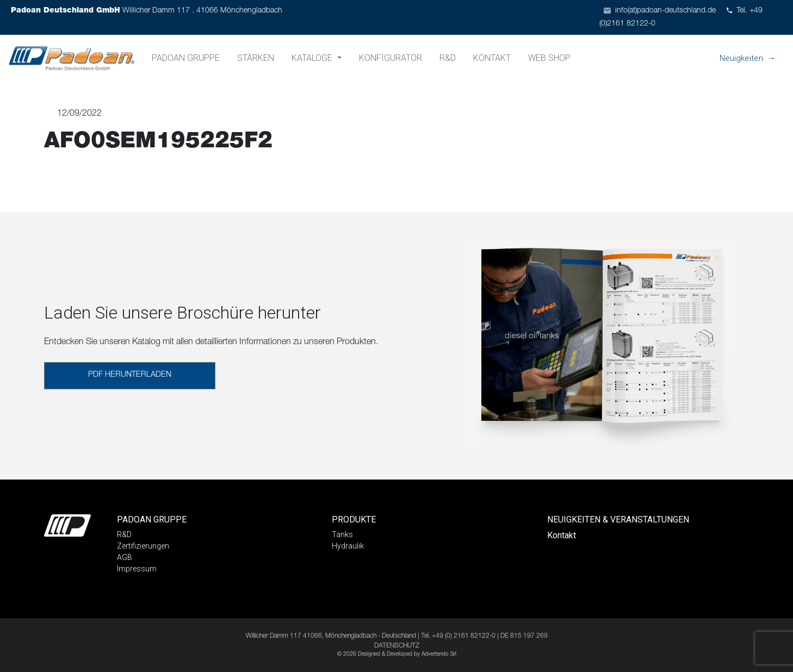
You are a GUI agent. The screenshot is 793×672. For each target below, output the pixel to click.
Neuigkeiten (741, 58)
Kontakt (492, 58)
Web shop (549, 58)
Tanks (342, 534)
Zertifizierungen (143, 546)
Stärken (256, 58)
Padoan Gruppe (186, 58)
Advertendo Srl (439, 655)
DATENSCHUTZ (397, 646)
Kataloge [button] (313, 58)
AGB (125, 557)
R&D (448, 58)
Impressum (137, 569)
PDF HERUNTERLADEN (130, 375)
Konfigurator (391, 58)
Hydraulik (348, 546)
